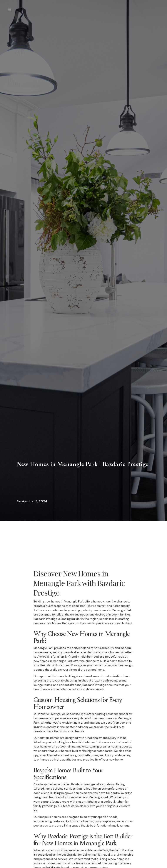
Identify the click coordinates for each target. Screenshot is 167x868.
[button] (10, 10)
